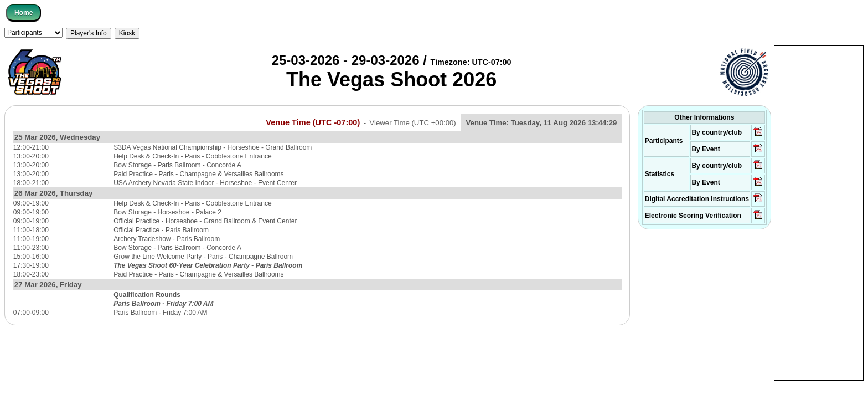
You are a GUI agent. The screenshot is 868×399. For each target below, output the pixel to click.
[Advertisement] (819, 212)
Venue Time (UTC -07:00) (313, 122)
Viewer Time (413, 123)
